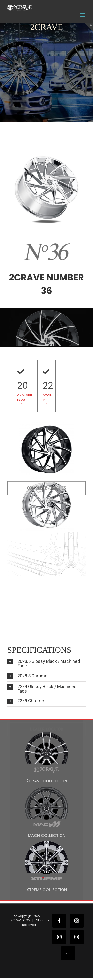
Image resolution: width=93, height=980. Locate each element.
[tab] (46, 664)
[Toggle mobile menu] (83, 15)
